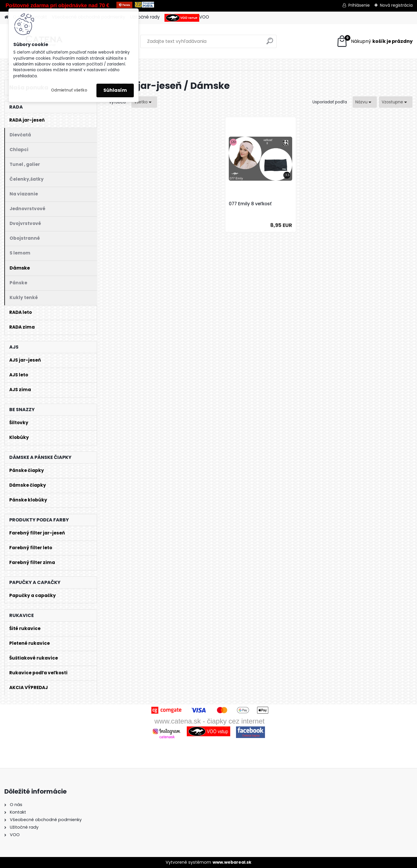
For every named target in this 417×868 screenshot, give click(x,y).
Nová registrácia (396, 5)
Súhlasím (115, 90)
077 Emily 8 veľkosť (250, 204)
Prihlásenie (359, 5)
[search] (270, 43)
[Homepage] (6, 17)
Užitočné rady (145, 17)
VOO (187, 18)
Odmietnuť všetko (69, 90)
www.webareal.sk (232, 862)
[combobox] (365, 102)
